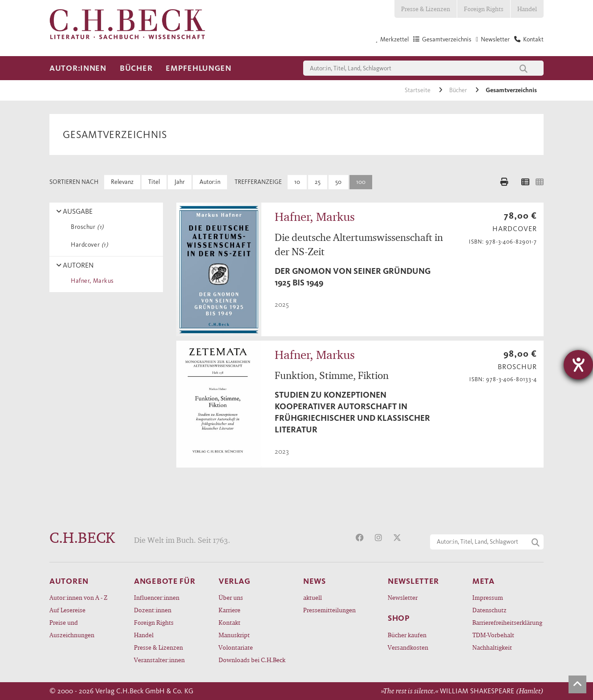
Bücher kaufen (407, 635)
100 (361, 182)
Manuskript (234, 635)
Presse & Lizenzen (426, 9)
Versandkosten (408, 647)
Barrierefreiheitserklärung (507, 622)
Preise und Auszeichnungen (72, 629)
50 (338, 182)
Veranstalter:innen (159, 660)
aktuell (313, 597)
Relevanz (122, 182)
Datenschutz (489, 610)
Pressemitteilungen (329, 610)
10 (297, 182)
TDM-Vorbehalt (493, 635)
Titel (154, 182)
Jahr (180, 182)
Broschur (86, 227)
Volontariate (236, 647)
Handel (527, 9)
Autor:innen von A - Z (78, 597)
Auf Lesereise (67, 610)
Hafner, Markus (91, 281)
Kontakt (229, 622)
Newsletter (403, 597)
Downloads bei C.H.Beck (252, 660)
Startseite (418, 90)
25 (318, 182)
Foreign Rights (484, 9)
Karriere (229, 610)
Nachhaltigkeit (492, 647)
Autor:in (210, 182)
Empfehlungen (199, 68)
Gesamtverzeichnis (511, 90)
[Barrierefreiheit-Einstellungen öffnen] (578, 365)
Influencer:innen (157, 597)
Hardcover (88, 245)
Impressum (488, 597)
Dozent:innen (153, 610)
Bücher (136, 68)
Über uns (231, 597)
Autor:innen (78, 68)
